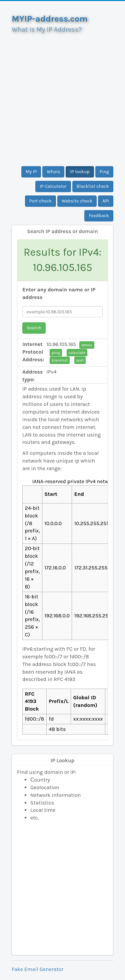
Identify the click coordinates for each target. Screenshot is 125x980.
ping (56, 353)
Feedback (99, 216)
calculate (77, 353)
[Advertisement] (62, 97)
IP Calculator (53, 186)
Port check (40, 201)
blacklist (60, 360)
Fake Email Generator (37, 969)
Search (34, 328)
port (80, 360)
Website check (77, 201)
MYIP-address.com (50, 19)
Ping (104, 172)
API (106, 201)
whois (87, 345)
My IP (31, 172)
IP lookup (80, 172)
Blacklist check (93, 186)
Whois (53, 172)
